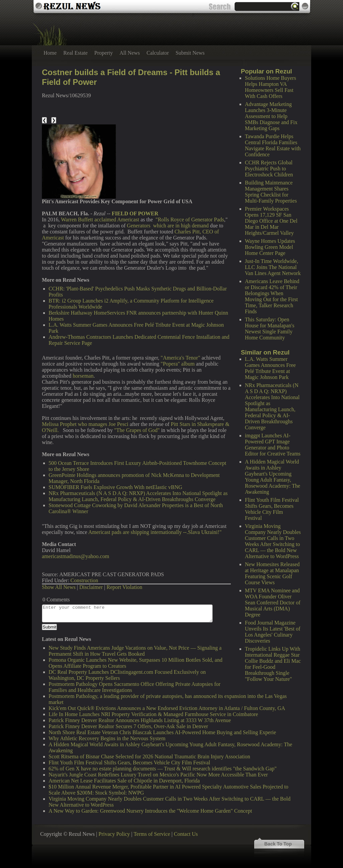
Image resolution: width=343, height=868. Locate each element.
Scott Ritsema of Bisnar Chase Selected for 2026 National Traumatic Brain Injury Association (149, 756)
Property (104, 53)
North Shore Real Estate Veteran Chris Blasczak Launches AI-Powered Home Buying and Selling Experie (162, 732)
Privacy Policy (114, 834)
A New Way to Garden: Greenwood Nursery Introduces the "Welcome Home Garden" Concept (150, 811)
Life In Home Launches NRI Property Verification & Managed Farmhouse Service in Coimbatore (153, 714)
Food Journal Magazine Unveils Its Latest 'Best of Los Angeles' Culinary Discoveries (273, 632)
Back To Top (278, 844)
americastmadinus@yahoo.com (76, 556)
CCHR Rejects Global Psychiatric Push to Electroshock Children (269, 169)
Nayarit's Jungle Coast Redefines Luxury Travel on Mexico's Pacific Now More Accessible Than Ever (158, 775)
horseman (83, 376)
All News (130, 53)
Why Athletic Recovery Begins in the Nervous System (107, 738)
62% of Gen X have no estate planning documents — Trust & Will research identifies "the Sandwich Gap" (163, 769)
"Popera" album (178, 364)
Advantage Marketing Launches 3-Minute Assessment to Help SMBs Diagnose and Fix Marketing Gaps (271, 116)
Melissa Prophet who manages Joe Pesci (85, 424)
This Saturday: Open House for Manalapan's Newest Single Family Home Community (270, 329)
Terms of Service (152, 834)
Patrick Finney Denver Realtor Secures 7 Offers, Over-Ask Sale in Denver (128, 726)
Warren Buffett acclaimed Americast (100, 220)
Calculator (158, 53)
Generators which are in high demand (168, 226)
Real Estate (75, 53)
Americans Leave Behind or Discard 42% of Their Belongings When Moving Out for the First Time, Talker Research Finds (272, 296)
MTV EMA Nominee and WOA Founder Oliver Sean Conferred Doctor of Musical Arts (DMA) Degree (273, 603)
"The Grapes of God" (137, 430)
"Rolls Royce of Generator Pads (190, 220)
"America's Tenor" (181, 358)
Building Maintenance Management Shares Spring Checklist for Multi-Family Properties (271, 192)
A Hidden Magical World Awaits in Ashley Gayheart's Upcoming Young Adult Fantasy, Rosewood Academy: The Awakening (272, 477)
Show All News (59, 587)
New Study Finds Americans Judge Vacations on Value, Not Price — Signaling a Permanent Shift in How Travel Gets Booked (135, 651)
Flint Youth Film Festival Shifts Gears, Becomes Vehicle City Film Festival (272, 509)
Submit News (190, 53)
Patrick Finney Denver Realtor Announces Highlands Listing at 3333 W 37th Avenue (140, 720)
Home (50, 53)
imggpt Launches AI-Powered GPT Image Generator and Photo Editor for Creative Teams (273, 445)
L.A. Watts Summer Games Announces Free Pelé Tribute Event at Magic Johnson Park (270, 368)
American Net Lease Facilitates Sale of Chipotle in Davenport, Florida (124, 781)
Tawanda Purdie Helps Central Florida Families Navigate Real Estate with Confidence (273, 145)
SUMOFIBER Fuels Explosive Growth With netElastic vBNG (115, 487)
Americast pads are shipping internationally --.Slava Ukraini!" (155, 532)
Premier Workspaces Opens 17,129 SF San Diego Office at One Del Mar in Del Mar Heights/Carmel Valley (271, 221)
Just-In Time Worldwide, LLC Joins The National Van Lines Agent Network (273, 267)
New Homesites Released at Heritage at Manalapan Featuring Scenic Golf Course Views (272, 573)
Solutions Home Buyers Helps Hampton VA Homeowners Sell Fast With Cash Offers (270, 87)
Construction (84, 580)
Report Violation (124, 587)
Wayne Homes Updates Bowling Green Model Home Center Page (270, 247)
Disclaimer (91, 587)
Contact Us (186, 834)
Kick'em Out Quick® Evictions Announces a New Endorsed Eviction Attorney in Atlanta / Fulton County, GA (167, 708)
